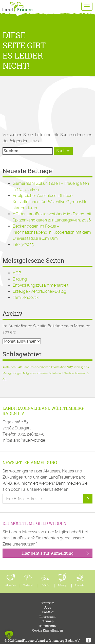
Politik (45, 585)
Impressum (48, 617)
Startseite (48, 603)
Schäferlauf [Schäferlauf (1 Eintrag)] (56, 373)
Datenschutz (48, 626)
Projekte (80, 585)
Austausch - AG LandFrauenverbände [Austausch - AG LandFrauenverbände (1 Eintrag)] (26, 367)
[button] (9, 635)
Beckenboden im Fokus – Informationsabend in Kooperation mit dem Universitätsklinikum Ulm (52, 232)
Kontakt (48, 612)
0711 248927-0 (31, 434)
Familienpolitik (26, 297)
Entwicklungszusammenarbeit (41, 285)
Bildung (20, 279)
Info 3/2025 (23, 244)
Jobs (48, 607)
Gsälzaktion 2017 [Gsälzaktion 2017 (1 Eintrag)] (62, 367)
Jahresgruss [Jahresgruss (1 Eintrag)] (81, 367)
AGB (17, 273)
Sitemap (48, 621)
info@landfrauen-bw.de (24, 440)
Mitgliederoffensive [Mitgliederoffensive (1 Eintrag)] (35, 373)
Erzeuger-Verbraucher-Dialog (40, 291)
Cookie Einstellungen (48, 630)
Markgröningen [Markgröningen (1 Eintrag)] (12, 373)
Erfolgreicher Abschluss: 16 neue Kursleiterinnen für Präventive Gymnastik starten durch (49, 202)
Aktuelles (11, 585)
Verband (28, 585)
